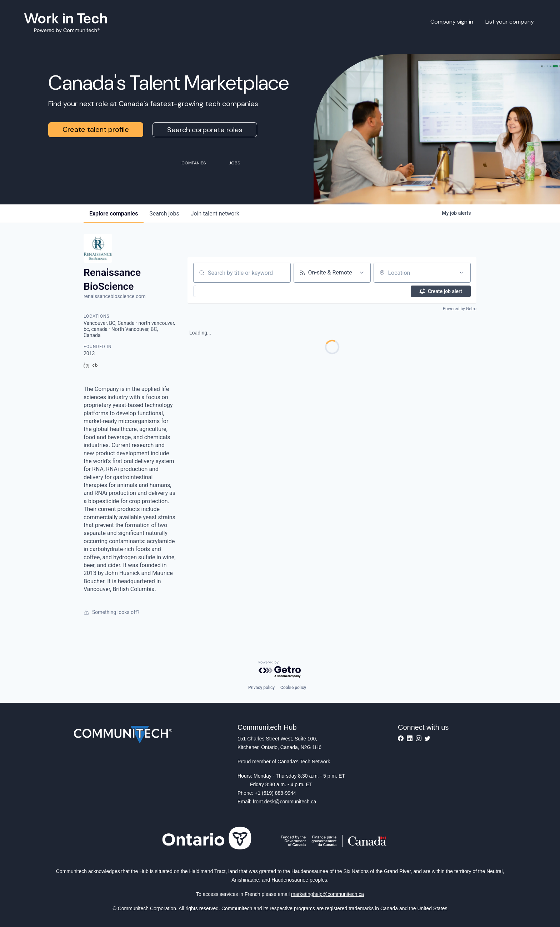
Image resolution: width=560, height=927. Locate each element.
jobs (164, 214)
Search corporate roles (205, 130)
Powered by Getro (460, 309)
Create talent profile (96, 129)
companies (114, 214)
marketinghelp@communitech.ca (327, 894)
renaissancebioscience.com (115, 296)
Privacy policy (261, 688)
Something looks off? (111, 612)
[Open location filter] (461, 273)
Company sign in (452, 22)
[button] (213, 291)
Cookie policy (293, 688)
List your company (510, 22)
